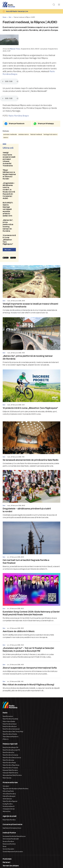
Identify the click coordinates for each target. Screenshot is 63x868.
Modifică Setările (10, 843)
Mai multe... (8, 212)
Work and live (7, 778)
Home (5, 17)
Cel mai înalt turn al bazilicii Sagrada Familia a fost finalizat (31, 513)
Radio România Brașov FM (10, 715)
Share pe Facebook (17, 149)
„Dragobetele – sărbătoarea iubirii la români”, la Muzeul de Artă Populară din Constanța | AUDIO (31, 190)
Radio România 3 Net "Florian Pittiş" (13, 699)
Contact (6, 840)
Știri (10, 17)
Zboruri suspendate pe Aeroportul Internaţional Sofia (31, 635)
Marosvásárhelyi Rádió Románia (12, 742)
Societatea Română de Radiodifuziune (14, 803)
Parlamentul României (9, 811)
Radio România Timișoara (10, 735)
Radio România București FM (11, 717)
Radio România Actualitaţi (10, 686)
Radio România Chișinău (10, 701)
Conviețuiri (6, 753)
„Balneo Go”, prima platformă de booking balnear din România (31, 202)
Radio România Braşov (19, 141)
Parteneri (6, 829)
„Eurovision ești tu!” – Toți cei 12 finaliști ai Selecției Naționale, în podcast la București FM (31, 617)
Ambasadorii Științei (9, 776)
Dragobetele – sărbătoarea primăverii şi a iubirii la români (31, 462)
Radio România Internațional (11, 696)
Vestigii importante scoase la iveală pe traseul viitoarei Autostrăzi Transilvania (31, 179)
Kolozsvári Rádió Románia (10, 740)
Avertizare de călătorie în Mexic (31, 599)
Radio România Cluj (8, 720)
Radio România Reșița (9, 730)
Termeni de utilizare (11, 833)
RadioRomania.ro (8, 683)
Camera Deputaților (8, 816)
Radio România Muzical (10, 694)
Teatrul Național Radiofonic (11, 704)
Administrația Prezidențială (11, 806)
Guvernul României (8, 809)
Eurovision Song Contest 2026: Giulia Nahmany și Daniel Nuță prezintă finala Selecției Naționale (31, 565)
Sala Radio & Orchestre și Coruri (12, 795)
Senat (4, 814)
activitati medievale (10, 160)
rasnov (6, 163)
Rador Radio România (9, 787)
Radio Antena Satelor (9, 689)
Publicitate (7, 826)
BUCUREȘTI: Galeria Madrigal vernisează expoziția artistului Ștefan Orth (31, 196)
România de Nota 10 (9, 773)
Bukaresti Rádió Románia (10, 737)
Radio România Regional (10, 768)
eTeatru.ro (6, 706)
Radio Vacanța (7, 745)
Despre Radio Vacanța (12, 836)
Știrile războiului (7, 766)
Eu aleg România (8, 771)
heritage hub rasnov (50, 160)
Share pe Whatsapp (46, 149)
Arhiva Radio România (9, 761)
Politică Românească (9, 763)
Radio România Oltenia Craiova (12, 725)
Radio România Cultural (10, 691)
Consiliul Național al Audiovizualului (13, 819)
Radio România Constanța (10, 722)
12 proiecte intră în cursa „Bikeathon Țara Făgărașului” (31, 206)
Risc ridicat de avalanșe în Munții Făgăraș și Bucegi (31, 652)
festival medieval (36, 160)
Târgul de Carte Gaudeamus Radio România (16, 756)
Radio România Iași (8, 727)
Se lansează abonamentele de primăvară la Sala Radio (31, 411)
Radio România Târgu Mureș (11, 732)
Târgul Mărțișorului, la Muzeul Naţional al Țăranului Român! (31, 184)
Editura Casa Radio (8, 758)
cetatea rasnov (24, 160)
